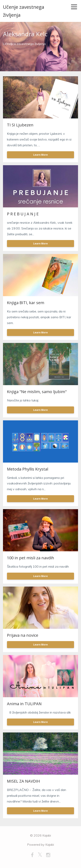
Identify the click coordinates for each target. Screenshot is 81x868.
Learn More (40, 155)
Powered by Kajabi (40, 845)
